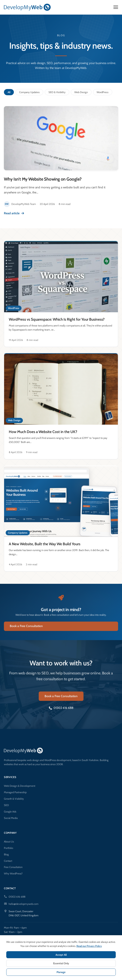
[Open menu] (116, 7)
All (9, 92)
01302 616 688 (61, 711)
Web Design (81, 92)
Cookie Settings (84, 973)
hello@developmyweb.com (24, 904)
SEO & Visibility (57, 92)
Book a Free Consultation (26, 629)
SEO (6, 805)
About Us (9, 842)
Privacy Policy (38, 973)
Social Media (11, 818)
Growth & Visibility (14, 799)
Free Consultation (13, 867)
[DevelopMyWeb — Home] (27, 7)
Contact (8, 861)
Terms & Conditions (60, 973)
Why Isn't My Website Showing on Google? (43, 179)
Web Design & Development (20, 786)
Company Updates (29, 92)
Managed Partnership (15, 792)
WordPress (103, 92)
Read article (14, 213)
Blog (6, 854)
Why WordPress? (13, 873)
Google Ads (10, 812)
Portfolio (9, 848)
